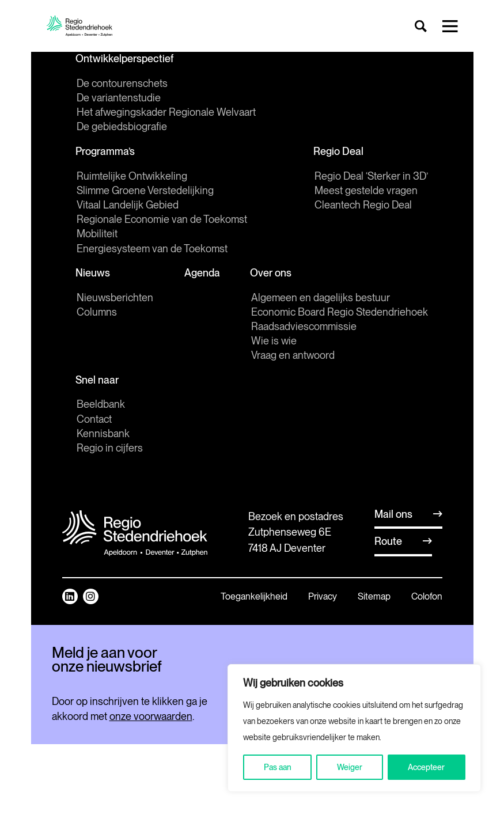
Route (388, 545)
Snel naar (98, 382)
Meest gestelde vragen (366, 192)
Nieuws (94, 274)
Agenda (202, 274)
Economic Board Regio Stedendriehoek (340, 314)
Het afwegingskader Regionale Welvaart (166, 113)
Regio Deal (340, 152)
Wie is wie (274, 343)
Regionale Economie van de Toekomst (162, 221)
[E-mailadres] (132, 712)
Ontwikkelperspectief (126, 59)
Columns (97, 314)
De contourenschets (122, 84)
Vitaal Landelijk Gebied (128, 206)
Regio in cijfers (110, 451)
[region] (354, 728)
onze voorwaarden (151, 787)
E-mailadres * (81, 695)
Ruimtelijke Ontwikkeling (132, 177)
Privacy (323, 599)
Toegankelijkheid (254, 599)
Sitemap (374, 599)
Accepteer (426, 767)
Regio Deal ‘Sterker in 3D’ (371, 177)
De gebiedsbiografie (122, 128)
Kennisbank (103, 436)
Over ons (272, 274)
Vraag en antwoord (293, 357)
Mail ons (393, 517)
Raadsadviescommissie (304, 329)
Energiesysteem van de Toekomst (152, 250)
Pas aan (278, 767)
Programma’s (106, 152)
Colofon (427, 599)
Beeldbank (101, 407)
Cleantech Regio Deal (363, 206)
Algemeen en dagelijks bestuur (321, 299)
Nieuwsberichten (115, 299)
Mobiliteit (97, 235)
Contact (94, 422)
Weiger (350, 767)
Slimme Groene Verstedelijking (145, 192)
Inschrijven (132, 742)
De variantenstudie (119, 98)
